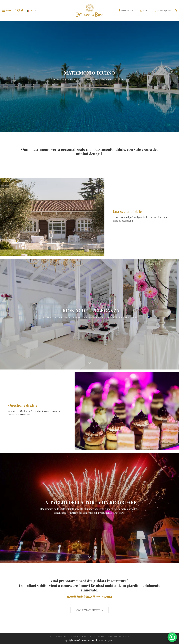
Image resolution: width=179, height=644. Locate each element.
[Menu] (7, 11)
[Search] (176, 11)
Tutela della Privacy (61, 636)
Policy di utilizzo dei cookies (89, 636)
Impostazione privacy (118, 636)
